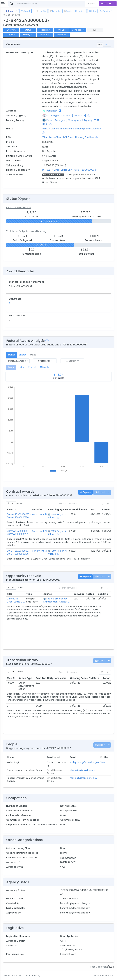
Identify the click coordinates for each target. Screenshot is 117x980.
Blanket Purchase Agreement (27, 282)
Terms (27, 976)
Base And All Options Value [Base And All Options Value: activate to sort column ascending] (51, 678)
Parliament (52, 111)
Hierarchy (45, 30)
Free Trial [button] (108, 4)
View (103, 762)
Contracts (78, 30)
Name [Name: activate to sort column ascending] (10, 757)
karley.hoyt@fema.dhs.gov (84, 762)
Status (28, 30)
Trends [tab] (12, 355)
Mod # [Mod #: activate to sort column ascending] (11, 678)
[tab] (11, 367)
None (45, 146)
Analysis (62, 30)
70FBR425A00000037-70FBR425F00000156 (19, 552)
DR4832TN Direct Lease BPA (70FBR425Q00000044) (70, 170)
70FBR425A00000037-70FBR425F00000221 (19, 533)
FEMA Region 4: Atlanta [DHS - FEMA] (66, 115)
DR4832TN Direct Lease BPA (16, 600)
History (28, 35)
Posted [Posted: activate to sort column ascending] (90, 594)
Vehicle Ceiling (15, 165)
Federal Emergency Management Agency (55, 600)
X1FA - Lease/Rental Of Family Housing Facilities (68, 137)
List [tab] (100, 45)
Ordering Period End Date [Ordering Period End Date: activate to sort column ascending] (84, 678)
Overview (11, 30)
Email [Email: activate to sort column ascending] (73, 757)
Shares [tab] (23, 355)
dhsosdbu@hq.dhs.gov (82, 770)
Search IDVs (12, 15)
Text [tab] (107, 45)
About (7, 976)
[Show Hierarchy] (88, 115)
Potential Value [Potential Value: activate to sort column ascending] (78, 510)
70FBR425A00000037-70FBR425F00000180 (19, 516)
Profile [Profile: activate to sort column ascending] (104, 757)
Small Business (68, 858)
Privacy (36, 976)
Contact (17, 976)
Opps (11, 35)
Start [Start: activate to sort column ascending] (93, 510)
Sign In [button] (92, 4)
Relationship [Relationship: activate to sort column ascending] (54, 757)
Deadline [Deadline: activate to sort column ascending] (103, 594)
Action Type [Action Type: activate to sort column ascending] (25, 678)
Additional (62, 35)
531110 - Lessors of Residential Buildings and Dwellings (72, 129)
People (45, 35)
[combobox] (54, 4)
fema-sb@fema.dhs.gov (83, 778)
